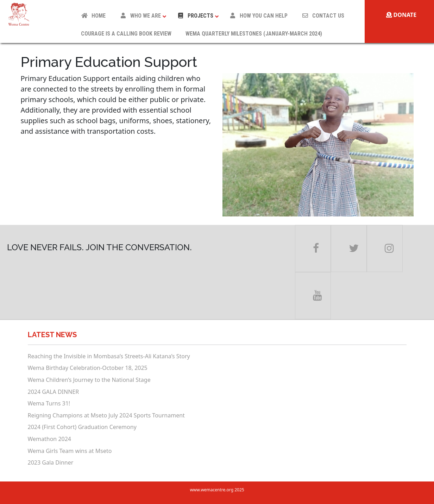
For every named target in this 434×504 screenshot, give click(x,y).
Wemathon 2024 (50, 439)
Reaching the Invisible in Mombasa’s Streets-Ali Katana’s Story (109, 356)
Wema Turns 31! (49, 403)
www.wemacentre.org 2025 (217, 490)
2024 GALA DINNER (54, 392)
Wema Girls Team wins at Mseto (70, 451)
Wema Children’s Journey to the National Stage (89, 380)
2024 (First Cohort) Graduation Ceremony (82, 427)
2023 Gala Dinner (51, 462)
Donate (401, 15)
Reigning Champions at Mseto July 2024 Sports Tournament (106, 415)
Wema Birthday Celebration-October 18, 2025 (88, 368)
